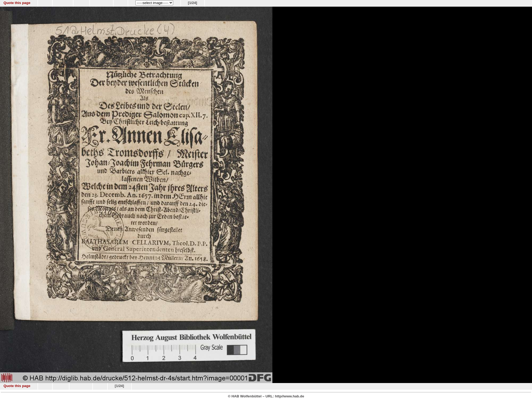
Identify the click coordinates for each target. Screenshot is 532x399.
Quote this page (17, 3)
